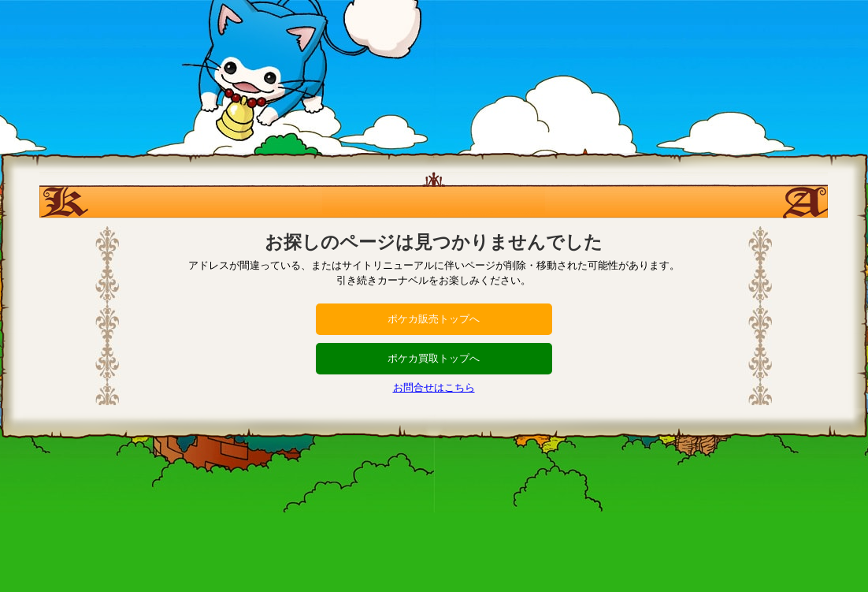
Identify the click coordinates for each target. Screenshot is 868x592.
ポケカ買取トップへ (434, 358)
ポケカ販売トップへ (434, 319)
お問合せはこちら (434, 387)
